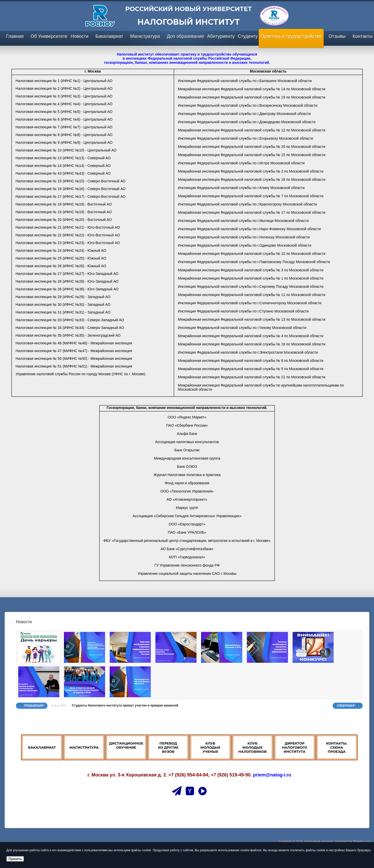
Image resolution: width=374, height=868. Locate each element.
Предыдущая (34, 706)
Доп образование (186, 36)
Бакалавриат (109, 36)
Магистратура (145, 36)
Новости (80, 36)
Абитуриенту (221, 36)
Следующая (346, 706)
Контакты (362, 36)
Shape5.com (362, 842)
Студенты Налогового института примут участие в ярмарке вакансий (125, 705)
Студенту (248, 36)
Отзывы (337, 36)
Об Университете (49, 36)
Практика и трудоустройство (291, 36)
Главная (15, 36)
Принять (15, 859)
